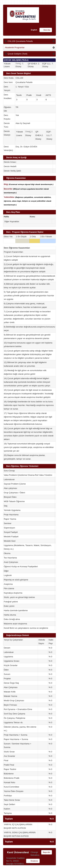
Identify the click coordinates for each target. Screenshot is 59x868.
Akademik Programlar (15, 47)
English (34, 30)
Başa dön (47, 852)
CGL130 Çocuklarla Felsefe (19, 41)
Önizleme (33, 861)
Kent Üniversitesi (18, 852)
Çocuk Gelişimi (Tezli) (16, 54)
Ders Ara (46, 30)
